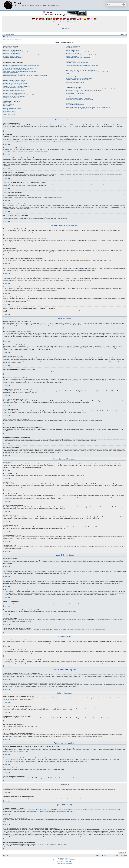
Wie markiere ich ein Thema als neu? (11, 98)
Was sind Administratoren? (72, 48)
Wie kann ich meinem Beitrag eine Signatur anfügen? (15, 83)
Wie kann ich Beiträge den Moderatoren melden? (14, 93)
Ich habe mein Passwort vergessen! (11, 56)
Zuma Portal (68, 859)
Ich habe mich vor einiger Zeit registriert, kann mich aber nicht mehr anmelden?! (21, 55)
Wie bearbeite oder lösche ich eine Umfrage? (13, 88)
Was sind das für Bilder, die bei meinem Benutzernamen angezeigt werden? (20, 71)
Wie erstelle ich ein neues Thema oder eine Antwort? (15, 80)
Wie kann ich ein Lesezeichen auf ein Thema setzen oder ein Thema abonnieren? (84, 90)
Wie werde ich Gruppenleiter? (72, 53)
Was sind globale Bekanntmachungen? (12, 108)
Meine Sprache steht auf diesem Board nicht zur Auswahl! (16, 70)
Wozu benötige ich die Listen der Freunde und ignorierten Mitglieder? (81, 70)
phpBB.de (84, 270)
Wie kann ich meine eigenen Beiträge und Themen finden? (79, 84)
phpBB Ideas (74, 820)
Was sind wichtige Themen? (9, 111)
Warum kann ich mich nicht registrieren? (12, 50)
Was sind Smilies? (7, 106)
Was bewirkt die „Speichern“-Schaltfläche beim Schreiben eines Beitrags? (20, 95)
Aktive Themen (18, 39)
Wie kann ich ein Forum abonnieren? (74, 92)
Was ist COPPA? (7, 49)
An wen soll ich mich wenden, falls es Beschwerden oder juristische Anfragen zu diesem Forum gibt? (89, 107)
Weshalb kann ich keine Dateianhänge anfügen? (14, 91)
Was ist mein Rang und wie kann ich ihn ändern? (14, 74)
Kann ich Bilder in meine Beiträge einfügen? (13, 107)
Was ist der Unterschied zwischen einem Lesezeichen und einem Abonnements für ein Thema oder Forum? (90, 89)
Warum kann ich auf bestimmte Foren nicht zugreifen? (15, 89)
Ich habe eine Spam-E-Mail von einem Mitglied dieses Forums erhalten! (82, 65)
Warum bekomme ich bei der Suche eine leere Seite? (78, 81)
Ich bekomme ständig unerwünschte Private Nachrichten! (79, 64)
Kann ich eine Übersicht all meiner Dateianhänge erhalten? (79, 100)
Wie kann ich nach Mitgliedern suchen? (75, 83)
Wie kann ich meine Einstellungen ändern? (13, 64)
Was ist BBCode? (7, 103)
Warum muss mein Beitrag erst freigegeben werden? (15, 96)
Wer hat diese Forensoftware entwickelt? (75, 105)
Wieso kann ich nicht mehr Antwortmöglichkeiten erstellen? (16, 86)
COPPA (85, 159)
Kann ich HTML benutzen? (9, 104)
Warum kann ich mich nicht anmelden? (12, 53)
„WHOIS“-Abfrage (114, 830)
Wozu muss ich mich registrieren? (11, 48)
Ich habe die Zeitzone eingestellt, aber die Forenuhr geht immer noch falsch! (20, 68)
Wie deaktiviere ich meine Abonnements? (75, 93)
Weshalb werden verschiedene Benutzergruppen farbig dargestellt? (81, 55)
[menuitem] (13, 34)
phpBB (60, 860)
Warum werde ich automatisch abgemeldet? (13, 58)
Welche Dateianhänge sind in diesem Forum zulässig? (78, 98)
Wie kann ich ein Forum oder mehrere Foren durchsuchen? (79, 78)
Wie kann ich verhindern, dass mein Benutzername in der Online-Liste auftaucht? (21, 65)
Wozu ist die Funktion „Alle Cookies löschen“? (13, 59)
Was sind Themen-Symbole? (9, 114)
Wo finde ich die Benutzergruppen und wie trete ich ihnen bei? (80, 52)
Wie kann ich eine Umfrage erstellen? (11, 85)
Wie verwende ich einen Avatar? (10, 73)
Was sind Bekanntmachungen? (10, 110)
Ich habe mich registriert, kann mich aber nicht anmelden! (16, 52)
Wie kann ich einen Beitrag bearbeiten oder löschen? (15, 82)
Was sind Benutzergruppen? (72, 50)
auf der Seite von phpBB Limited (34, 811)
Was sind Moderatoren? (71, 49)
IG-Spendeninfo (65, 28)
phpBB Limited (73, 270)
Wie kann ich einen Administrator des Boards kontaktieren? (79, 109)
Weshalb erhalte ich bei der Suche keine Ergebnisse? (78, 80)
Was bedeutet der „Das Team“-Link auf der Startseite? (78, 58)
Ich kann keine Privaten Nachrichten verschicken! (77, 63)
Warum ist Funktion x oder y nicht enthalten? (76, 106)
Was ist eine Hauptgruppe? (72, 56)
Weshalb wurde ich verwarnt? (10, 92)
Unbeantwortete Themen (8, 39)
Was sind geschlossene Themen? (11, 113)
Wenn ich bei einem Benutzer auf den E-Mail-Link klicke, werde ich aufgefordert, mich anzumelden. (25, 76)
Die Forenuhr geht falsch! (9, 67)
